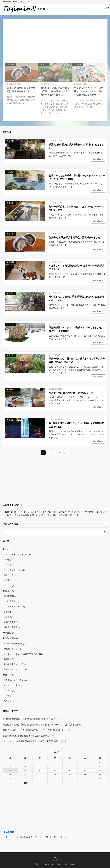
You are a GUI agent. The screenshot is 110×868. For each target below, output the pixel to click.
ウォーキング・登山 (14, 570)
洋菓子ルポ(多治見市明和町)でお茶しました (71, 393)
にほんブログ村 (10, 837)
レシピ (8, 696)
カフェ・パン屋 (12, 685)
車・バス (9, 585)
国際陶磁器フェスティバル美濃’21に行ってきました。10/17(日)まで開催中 (76, 329)
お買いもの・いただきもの (17, 554)
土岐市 (8, 617)
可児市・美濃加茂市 (14, 607)
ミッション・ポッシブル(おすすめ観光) (23, 654)
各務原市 (9, 612)
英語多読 (9, 580)
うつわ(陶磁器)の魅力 (15, 644)
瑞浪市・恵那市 (12, 627)
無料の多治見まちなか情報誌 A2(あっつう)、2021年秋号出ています (76, 208)
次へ (66, 453)
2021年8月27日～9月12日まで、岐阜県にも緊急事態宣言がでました (76, 425)
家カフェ (9, 701)
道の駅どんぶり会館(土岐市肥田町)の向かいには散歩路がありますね (76, 298)
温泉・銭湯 (10, 575)
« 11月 (25, 783)
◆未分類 (10, 262)
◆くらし (10, 203)
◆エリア (10, 141)
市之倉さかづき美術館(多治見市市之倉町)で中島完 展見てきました (77, 267)
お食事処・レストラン (15, 680)
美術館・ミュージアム (15, 669)
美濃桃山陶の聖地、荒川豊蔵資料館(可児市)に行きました (76, 146)
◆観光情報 (10, 172)
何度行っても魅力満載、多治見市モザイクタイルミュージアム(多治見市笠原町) (77, 177)
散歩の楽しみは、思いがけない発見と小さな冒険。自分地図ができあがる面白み (77, 360)
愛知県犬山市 (11, 622)
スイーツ (9, 690)
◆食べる (10, 234)
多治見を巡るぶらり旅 (15, 664)
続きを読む (98, 159)
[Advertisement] (55, 481)
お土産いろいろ (12, 649)
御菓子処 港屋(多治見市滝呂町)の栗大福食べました (75, 238)
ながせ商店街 (11, 601)
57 (60, 453)
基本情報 (9, 659)
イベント (10, 324)
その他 (8, 560)
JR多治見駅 (11, 596)
